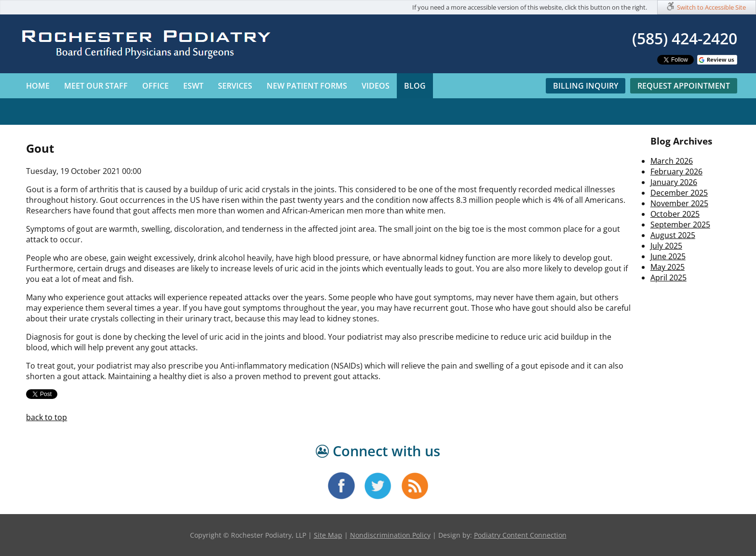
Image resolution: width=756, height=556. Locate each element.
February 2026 (676, 172)
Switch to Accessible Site (711, 7)
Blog (415, 86)
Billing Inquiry (586, 86)
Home (38, 86)
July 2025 (666, 246)
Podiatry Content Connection (520, 535)
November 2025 (679, 203)
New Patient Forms (307, 86)
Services (235, 86)
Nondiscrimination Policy (390, 535)
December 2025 (679, 193)
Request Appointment (684, 86)
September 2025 (680, 225)
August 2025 (673, 235)
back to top (47, 417)
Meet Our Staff (96, 86)
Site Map (328, 535)
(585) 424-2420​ (685, 38)
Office (155, 86)
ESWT (193, 86)
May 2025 (668, 267)
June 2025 (668, 256)
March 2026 (672, 161)
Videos (376, 86)
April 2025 (668, 278)
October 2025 (675, 214)
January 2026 (674, 182)
